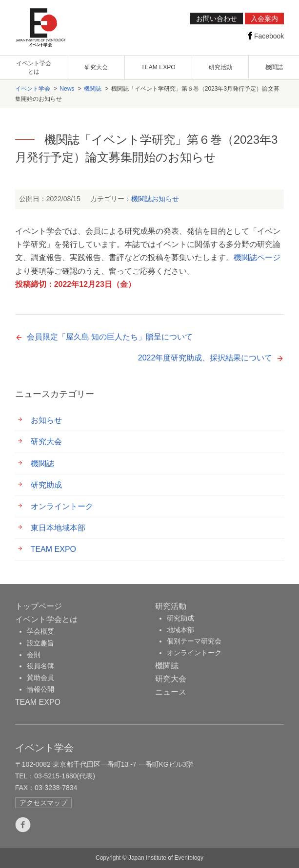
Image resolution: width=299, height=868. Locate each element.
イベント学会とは (46, 619)
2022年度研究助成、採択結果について (205, 358)
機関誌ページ (257, 257)
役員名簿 (40, 666)
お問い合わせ (217, 19)
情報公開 (40, 689)
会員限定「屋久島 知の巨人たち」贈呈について (110, 337)
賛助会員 (40, 678)
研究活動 (220, 67)
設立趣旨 (40, 643)
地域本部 (180, 630)
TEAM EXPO (158, 67)
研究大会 (96, 67)
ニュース (171, 692)
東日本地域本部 (58, 528)
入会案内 (264, 19)
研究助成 (46, 485)
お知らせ (165, 199)
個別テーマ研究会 (194, 641)
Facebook (265, 36)
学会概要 (40, 631)
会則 (34, 655)
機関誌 (274, 67)
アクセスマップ (43, 803)
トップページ (39, 606)
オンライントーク (62, 506)
